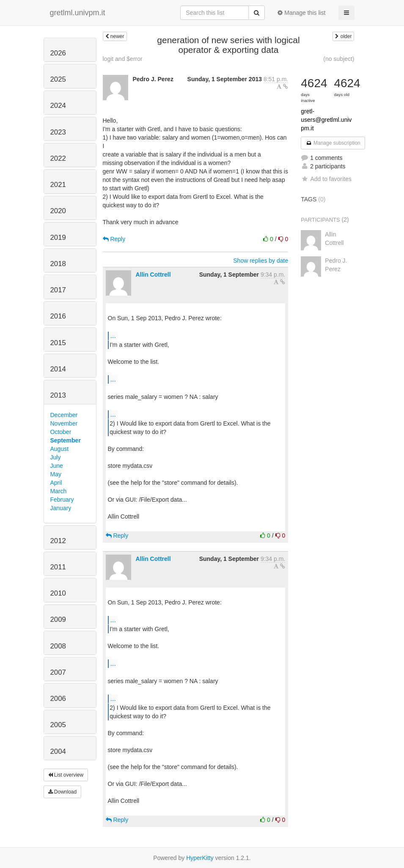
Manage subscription (333, 143)
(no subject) (339, 59)
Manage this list (301, 13)
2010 (58, 593)
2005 (58, 725)
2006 (58, 699)
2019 (58, 238)
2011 (58, 567)
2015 (58, 343)
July (56, 457)
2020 (58, 211)
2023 (58, 132)
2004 (58, 751)
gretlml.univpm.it (78, 13)
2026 (58, 53)
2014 (58, 369)
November (64, 423)
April (56, 483)
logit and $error (123, 59)
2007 (58, 672)
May (56, 474)
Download (63, 792)
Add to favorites (326, 179)
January (61, 508)
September (66, 440)
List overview (66, 775)
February (62, 500)
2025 (58, 79)
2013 (58, 395)
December (64, 415)
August (60, 449)
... (113, 335)
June (57, 466)
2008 (58, 646)
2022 (58, 158)
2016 (58, 316)
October (61, 432)
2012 (58, 541)
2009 (58, 619)
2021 (58, 185)
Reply (114, 239)
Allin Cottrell (153, 275)
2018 (58, 264)
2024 (58, 106)
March (59, 491)
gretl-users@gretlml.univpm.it (326, 120)
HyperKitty (200, 858)
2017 (58, 290)
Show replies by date (261, 261)
